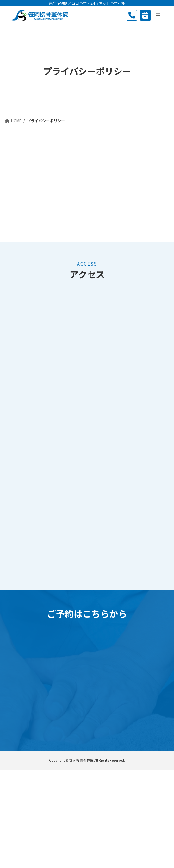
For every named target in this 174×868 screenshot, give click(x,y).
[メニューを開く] (163, 15)
